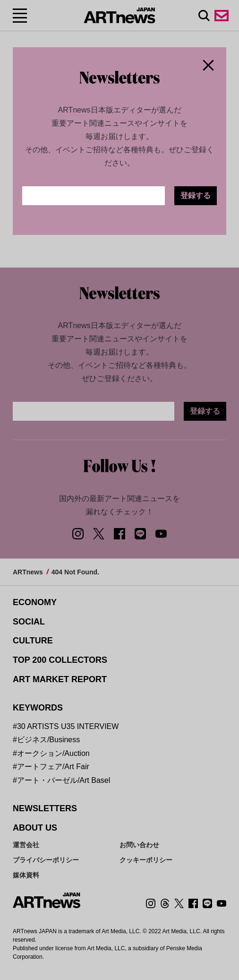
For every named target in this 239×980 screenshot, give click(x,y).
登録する (196, 195)
